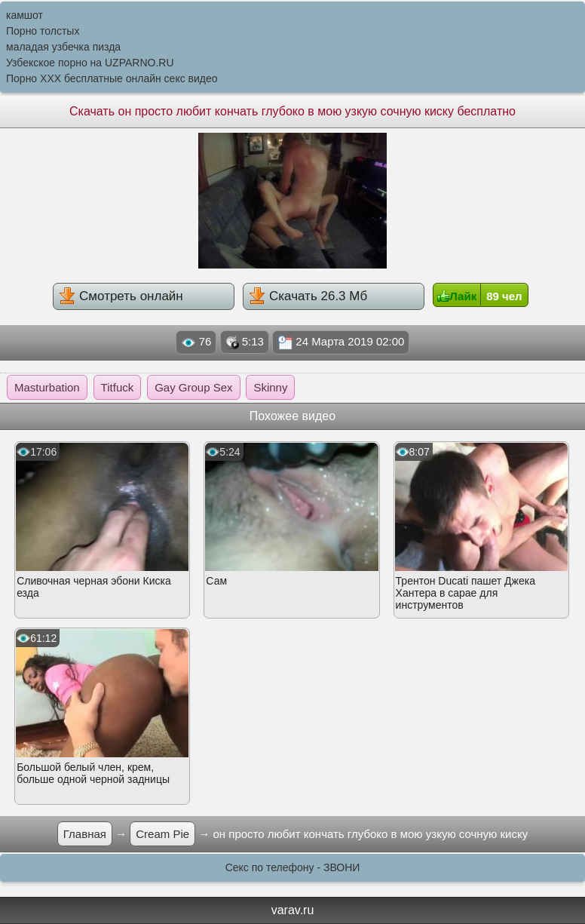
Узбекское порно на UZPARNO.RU (90, 63)
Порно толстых (43, 31)
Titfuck (118, 387)
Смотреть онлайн (121, 296)
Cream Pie (162, 834)
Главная (85, 834)
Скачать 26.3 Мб (308, 296)
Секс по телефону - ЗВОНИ (293, 867)
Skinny (270, 387)
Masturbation (47, 387)
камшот (25, 15)
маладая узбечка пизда (63, 47)
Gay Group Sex (193, 387)
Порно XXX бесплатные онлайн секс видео (112, 78)
